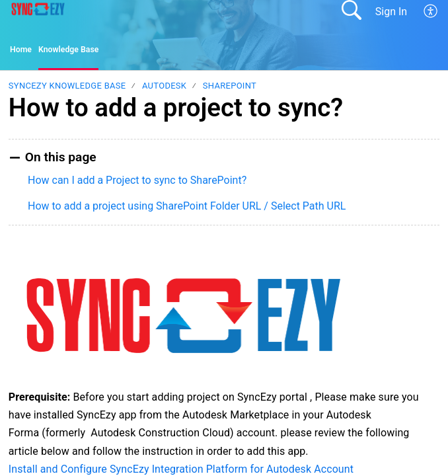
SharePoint (230, 90)
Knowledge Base (84, 52)
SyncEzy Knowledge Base (67, 90)
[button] (431, 11)
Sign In (391, 12)
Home (24, 52)
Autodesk (164, 90)
